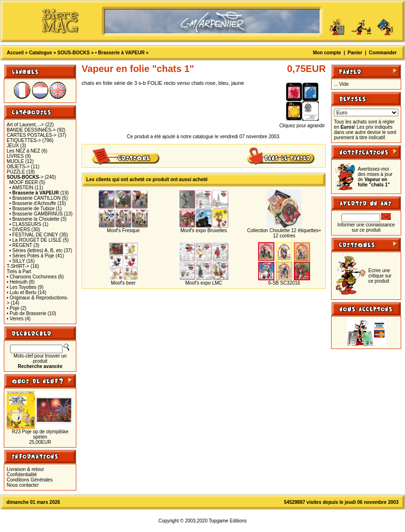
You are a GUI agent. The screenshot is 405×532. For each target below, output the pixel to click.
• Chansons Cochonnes (32, 277)
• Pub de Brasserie (26, 313)
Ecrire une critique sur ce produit (380, 276)
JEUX (13, 146)
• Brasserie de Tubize (32, 209)
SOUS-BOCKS (73, 53)
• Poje (13, 308)
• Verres (15, 319)
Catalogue (41, 53)
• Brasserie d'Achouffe (33, 203)
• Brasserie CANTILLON (35, 198)
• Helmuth (17, 282)
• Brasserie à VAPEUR (120, 53)
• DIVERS (20, 230)
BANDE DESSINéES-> (31, 130)
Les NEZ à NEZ (23, 151)
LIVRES (15, 156)
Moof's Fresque (123, 230)
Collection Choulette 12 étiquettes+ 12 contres (284, 233)
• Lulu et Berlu (21, 292)
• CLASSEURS (26, 224)
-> (25, 177)
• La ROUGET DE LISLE (36, 240)
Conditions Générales (30, 480)
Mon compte (327, 53)
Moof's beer (123, 283)
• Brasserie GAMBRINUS (36, 214)
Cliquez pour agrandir (302, 123)
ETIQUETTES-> (24, 140)
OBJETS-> (18, 167)
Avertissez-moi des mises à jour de (375, 177)
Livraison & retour (25, 469)
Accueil (15, 53)
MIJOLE (15, 161)
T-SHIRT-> (18, 266)
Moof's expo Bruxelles (204, 230)
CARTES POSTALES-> (31, 135)
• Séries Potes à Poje (32, 256)
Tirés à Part (19, 271)
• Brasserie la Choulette (35, 219)
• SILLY (17, 261)
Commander (383, 53)
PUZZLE (16, 172)
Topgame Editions (228, 521)
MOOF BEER (24, 182)
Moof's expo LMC (204, 283)
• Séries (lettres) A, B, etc (36, 251)
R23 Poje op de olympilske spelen (40, 434)
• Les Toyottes (21, 287)
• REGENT (21, 245)
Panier (355, 53)
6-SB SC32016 (284, 283)
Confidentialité (22, 475)
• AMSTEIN (21, 188)
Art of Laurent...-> (25, 125)
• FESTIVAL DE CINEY (34, 235)
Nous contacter (23, 485)
